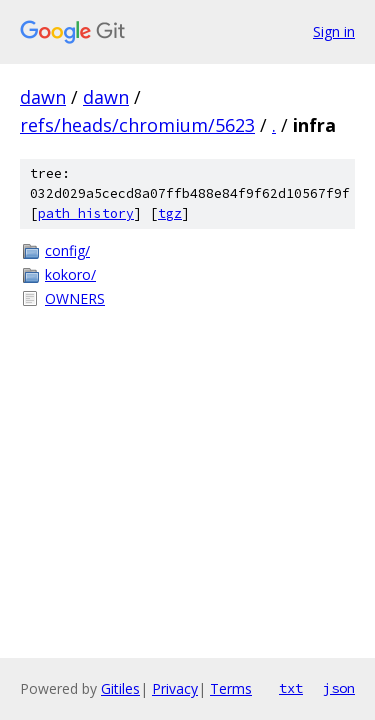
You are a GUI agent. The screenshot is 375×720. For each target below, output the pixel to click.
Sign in (334, 31)
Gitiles (120, 688)
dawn (43, 97)
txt (291, 688)
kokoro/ (70, 274)
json (339, 688)
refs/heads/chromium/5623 (137, 125)
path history (86, 213)
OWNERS (75, 298)
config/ (67, 250)
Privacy (175, 688)
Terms (231, 688)
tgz (170, 213)
